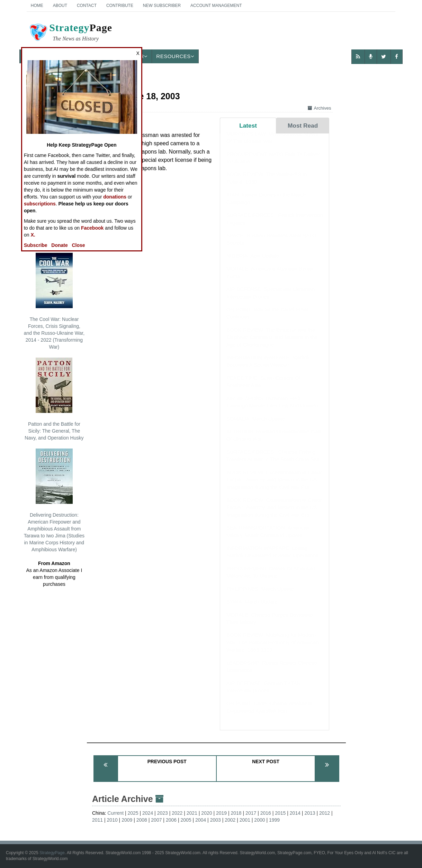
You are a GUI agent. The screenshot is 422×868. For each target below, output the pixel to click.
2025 (133, 813)
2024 (148, 813)
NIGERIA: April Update (253, 263)
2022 (177, 813)
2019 (221, 813)
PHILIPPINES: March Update (260, 596)
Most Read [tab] (303, 126)
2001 (245, 820)
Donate (59, 245)
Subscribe (36, 245)
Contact (87, 6)
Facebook (92, 228)
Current (115, 813)
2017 (251, 813)
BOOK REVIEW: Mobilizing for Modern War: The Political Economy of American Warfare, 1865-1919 (273, 649)
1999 (274, 820)
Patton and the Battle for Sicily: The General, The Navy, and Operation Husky (54, 399)
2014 (295, 813)
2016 (266, 813)
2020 (206, 813)
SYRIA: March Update (252, 608)
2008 (142, 820)
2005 (186, 820)
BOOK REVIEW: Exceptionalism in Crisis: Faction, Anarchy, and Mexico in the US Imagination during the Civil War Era (274, 487)
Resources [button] (175, 56)
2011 (97, 820)
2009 (127, 820)
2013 (310, 813)
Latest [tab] (248, 126)
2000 (259, 820)
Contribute (120, 6)
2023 (163, 813)
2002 (230, 820)
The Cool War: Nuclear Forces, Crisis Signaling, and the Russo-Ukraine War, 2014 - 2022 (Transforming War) (54, 301)
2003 (216, 820)
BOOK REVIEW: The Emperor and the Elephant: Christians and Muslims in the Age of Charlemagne (272, 344)
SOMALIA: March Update (256, 426)
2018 (236, 813)
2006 (171, 820)
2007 (156, 820)
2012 (325, 813)
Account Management (216, 6)
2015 (280, 813)
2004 (201, 820)
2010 (112, 820)
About (60, 6)
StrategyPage (52, 853)
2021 (192, 813)
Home (37, 6)
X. (33, 235)
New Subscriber (162, 6)
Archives (320, 108)
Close (78, 245)
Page (70, 33)
